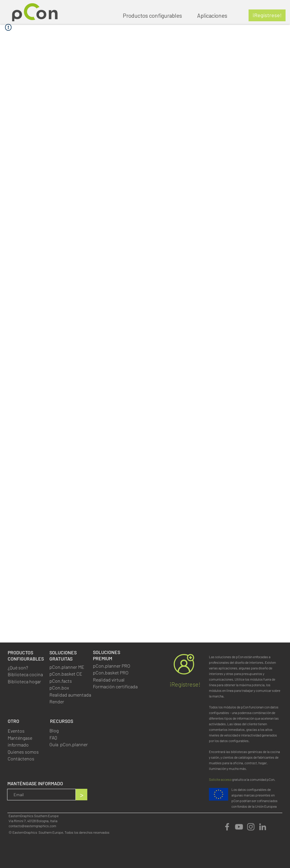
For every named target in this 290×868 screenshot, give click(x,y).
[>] (82, 795)
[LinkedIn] (263, 827)
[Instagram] (251, 827)
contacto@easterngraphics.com (32, 826)
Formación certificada (115, 686)
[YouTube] (239, 827)
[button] (215, 16)
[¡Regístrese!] (267, 15)
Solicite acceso (220, 779)
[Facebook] (227, 827)
